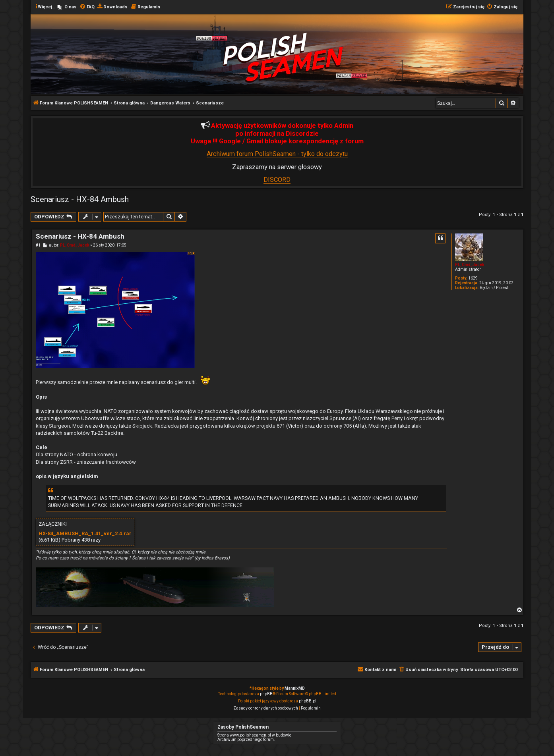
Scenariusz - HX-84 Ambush (80, 199)
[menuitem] (67, 7)
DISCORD (277, 180)
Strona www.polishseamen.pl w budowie (254, 735)
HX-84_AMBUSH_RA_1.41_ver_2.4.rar (85, 534)
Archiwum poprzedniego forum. (246, 740)
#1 (38, 245)
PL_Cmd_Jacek (470, 265)
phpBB (266, 694)
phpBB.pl (308, 701)
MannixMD (295, 688)
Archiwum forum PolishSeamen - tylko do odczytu (277, 154)
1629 (473, 278)
